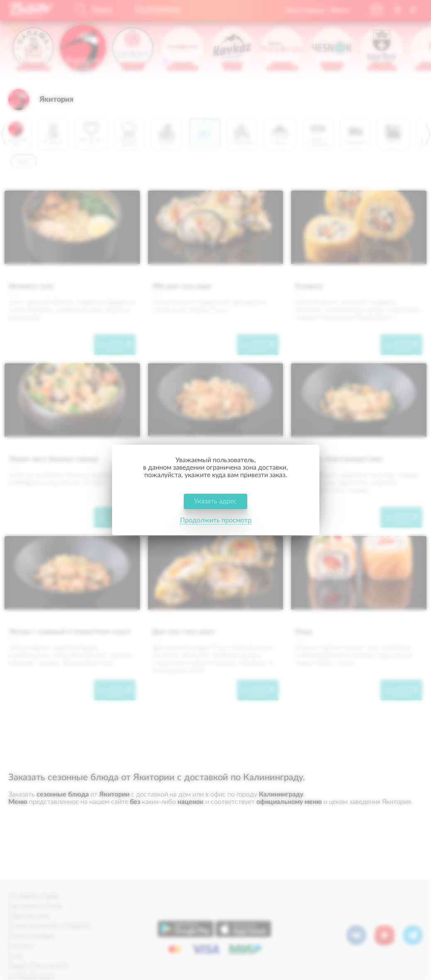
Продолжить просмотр (216, 521)
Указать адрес (215, 502)
